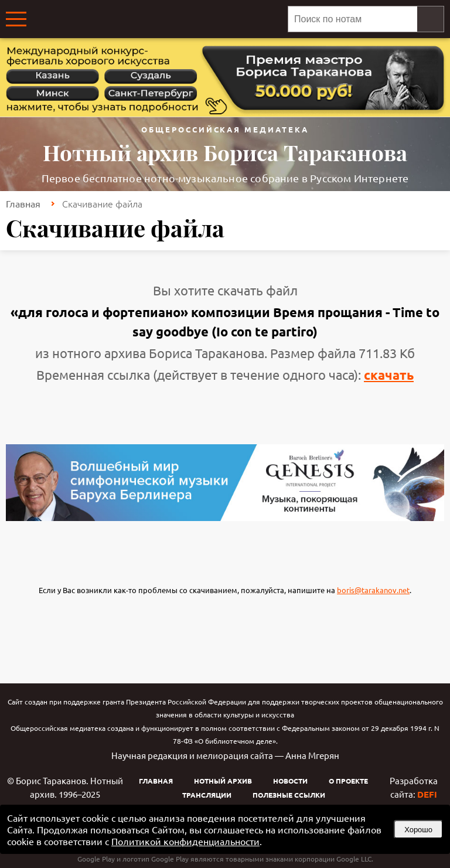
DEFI (427, 794)
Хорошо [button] (418, 830)
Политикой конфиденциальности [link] (185, 841)
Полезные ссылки (289, 795)
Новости (290, 781)
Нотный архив (223, 781)
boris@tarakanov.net (373, 590)
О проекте (348, 781)
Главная (23, 203)
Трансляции (207, 795)
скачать (389, 375)
